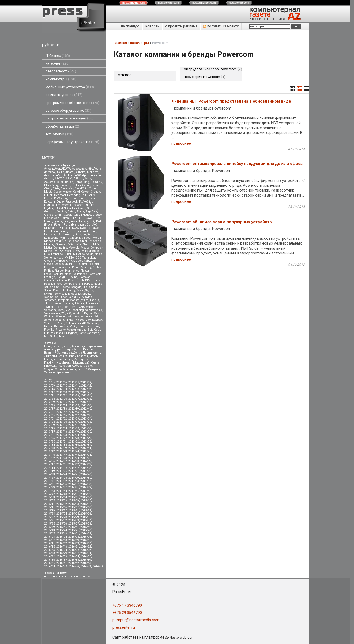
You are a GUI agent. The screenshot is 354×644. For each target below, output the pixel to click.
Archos (49, 179)
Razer (72, 280)
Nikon (68, 254)
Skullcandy (69, 290)
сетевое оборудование (68, 111)
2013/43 (62, 451)
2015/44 (62, 530)
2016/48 (98, 566)
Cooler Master (63, 192)
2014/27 (50, 478)
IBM (97, 218)
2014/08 (74, 461)
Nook (60, 258)
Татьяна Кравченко (58, 372)
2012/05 (50, 382)
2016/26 (86, 550)
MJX (96, 244)
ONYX (70, 261)
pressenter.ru (124, 627)
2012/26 (62, 399)
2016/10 (86, 540)
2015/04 (62, 497)
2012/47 (74, 415)
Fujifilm (89, 205)
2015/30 (86, 517)
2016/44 (50, 566)
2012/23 (74, 396)
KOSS (75, 228)
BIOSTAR (96, 182)
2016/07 (50, 540)
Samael (57, 346)
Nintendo (79, 254)
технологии (59, 134)
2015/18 (86, 507)
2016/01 (74, 533)
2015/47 (50, 533)
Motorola (74, 248)
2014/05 (86, 458)
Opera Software (85, 261)
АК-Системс (90, 323)
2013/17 (50, 432)
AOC (78, 175)
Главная (120, 43)
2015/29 (74, 517)
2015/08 (62, 501)
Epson (92, 198)
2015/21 (74, 510)
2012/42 (62, 412)
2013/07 (74, 422)
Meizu (97, 238)
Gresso (97, 215)
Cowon (85, 192)
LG (59, 235)
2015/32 (62, 520)
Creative (96, 192)
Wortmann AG (89, 317)
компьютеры (61, 79)
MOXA (59, 251)
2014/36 (62, 484)
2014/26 (86, 474)
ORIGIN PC (69, 264)
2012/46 (62, 415)
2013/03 (74, 419)
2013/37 (86, 445)
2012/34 (62, 405)
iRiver (58, 225)
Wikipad (49, 317)
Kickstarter (51, 228)
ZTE (68, 323)
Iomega (84, 221)
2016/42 (74, 563)
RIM (88, 280)
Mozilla (69, 251)
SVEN (81, 297)
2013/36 (74, 445)
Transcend (93, 303)
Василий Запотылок (58, 353)
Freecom (78, 205)
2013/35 (62, 445)
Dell (83, 195)
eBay (64, 198)
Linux (78, 235)
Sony (58, 294)
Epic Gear (94, 330)
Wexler (98, 313)
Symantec (50, 300)
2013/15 (74, 428)
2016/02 (86, 533)
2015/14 (86, 504)
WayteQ (66, 313)
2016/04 (62, 537)
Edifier (73, 198)
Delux (91, 195)
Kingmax (72, 333)
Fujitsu (49, 208)
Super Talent (68, 297)
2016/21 (74, 547)
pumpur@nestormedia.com (136, 620)
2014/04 (74, 458)
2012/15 (74, 389)
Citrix (56, 188)
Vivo (47, 313)
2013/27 (62, 438)
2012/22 (62, 396)
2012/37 (50, 409)
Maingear (85, 238)
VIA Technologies (77, 310)
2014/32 (62, 481)
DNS (57, 198)
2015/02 (86, 494)
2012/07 (74, 382)
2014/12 (74, 464)
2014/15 (62, 468)
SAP (58, 287)
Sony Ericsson (70, 294)
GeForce (92, 208)
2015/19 (50, 510)
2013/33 (86, 442)
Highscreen (52, 218)
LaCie (95, 228)
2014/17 (74, 468)
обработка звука (62, 126)
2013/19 (74, 432)
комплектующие (64, 95)
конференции (68, 576)
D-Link (48, 195)
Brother (76, 185)
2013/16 (86, 428)
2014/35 (50, 484)
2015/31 (50, 520)
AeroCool (50, 172)
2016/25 (74, 550)
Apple (86, 175)
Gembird (50, 211)
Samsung (96, 284)
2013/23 (62, 435)
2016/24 (62, 550)
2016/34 (74, 557)
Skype (80, 290)
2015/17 (74, 507)
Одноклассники (88, 326)
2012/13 (50, 389)
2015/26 (86, 514)
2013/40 (74, 448)
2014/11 (62, 464)
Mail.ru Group (69, 238)
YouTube (50, 323)
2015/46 (86, 530)
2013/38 (50, 448)
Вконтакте (61, 326)
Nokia (90, 254)
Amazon (49, 175)
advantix (87, 169)
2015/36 (62, 524)
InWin (74, 221)
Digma (48, 198)
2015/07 (50, 501)
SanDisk (50, 287)
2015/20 (62, 510)
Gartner (72, 208)
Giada (80, 211)
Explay (60, 202)
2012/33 (50, 405)
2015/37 (74, 524)
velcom (91, 307)
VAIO (82, 307)
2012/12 (86, 386)
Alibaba (80, 172)
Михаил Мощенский (76, 363)
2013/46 (50, 455)
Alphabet (93, 172)
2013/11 (74, 425)
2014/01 (86, 455)
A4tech (49, 169)
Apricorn (96, 175)
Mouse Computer (92, 248)
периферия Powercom (205, 77)
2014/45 (74, 491)
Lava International (56, 231)
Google (68, 215)
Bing (86, 182)
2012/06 (62, 382)
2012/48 (86, 415)
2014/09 (86, 461)
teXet (85, 300)
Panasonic (64, 267)
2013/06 (62, 422)
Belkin (69, 182)
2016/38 (74, 560)
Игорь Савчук (63, 359)
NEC (47, 254)
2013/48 (74, 455)
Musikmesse (90, 251)
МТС (73, 326)
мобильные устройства (70, 87)
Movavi (49, 251)
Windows (74, 317)
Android (69, 175)
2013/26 (50, 438)
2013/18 (62, 432)
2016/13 (74, 543)
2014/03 (62, 458)
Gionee (49, 215)
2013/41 (86, 448)
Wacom (55, 313)
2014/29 (74, 478)
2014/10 (50, 464)
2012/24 (86, 396)
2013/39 (62, 448)
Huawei (88, 218)
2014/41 (74, 487)
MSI (78, 251)
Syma (89, 297)
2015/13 (74, 504)
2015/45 (74, 530)
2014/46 (86, 491)
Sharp (86, 287)
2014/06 (50, 461)
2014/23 (50, 474)
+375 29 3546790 (127, 613)
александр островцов (58, 349)
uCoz (65, 307)
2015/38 (86, 524)
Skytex (89, 290)
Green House (82, 215)
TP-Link (79, 303)
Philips (49, 271)
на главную (130, 26)
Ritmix (96, 280)
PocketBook (51, 274)
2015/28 (62, 517)
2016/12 (62, 543)
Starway (85, 294)
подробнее (181, 143)
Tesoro (63, 336)
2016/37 (62, 560)
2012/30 (62, 402)
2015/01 (74, 494)
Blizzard (65, 185)
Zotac (61, 323)
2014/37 (74, 484)
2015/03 (50, 497)
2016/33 (62, 557)
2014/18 (86, 468)
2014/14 (50, 468)
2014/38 (86, 484)
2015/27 (50, 517)
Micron (49, 244)
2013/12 (86, 425)
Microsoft (60, 244)
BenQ (78, 182)
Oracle (57, 264)
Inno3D (60, 333)
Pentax (97, 267)
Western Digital (83, 313)
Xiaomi (57, 320)
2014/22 (86, 471)
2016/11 (50, 543)
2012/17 (50, 392)
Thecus (94, 300)
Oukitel (82, 264)
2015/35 (50, 524)
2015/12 (62, 504)
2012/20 (86, 392)
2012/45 (50, 415)
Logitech (88, 235)
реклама (85, 576)
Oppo (48, 264)
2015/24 (62, 514)
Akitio (60, 172)
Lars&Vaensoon (89, 333)
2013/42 (50, 451)
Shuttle (96, 287)
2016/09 (74, 540)
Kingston (65, 228)
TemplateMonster (69, 300)
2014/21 (74, 471)
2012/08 (86, 382)
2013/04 (86, 419)
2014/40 (62, 487)
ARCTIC (59, 179)
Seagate (76, 287)
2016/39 (86, 560)
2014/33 (74, 481)
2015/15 (50, 507)
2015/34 (86, 520)
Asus (88, 179)
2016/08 (62, 540)
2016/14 (86, 543)
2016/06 (86, 537)
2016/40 (50, 563)
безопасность (61, 71)
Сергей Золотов (65, 369)
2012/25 (50, 399)
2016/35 (86, 557)
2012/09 (50, 386)
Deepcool (60, 195)
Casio (95, 185)
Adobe (76, 169)
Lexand (92, 231)
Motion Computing (56, 248)
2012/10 (62, 386)
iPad (98, 221)
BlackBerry (51, 185)
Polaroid (82, 274)
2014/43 (50, 491)
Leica (72, 231)
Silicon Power (52, 290)
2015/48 (62, 533)
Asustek (50, 182)
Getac (71, 211)
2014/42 (86, 487)
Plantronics (72, 271)
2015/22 (86, 510)
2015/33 (74, 520)
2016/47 (86, 566)
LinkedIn (67, 235)
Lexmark (50, 235)
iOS (92, 221)
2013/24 (74, 435)
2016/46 (74, 566)
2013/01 (50, 419)
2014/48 (62, 494)
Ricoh (80, 280)
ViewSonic (96, 310)
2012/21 (50, 396)
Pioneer (59, 271)
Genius (61, 211)
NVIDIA (69, 258)
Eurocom (50, 202)
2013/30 (50, 442)
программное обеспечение (72, 103)
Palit (53, 267)
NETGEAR (51, 336)
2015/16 (62, 507)
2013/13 (50, 428)
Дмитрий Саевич (56, 356)
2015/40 (62, 527)
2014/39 (50, 487)
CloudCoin (81, 188)
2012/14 (62, 389)
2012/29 (50, 402)
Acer (57, 169)
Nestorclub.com (182, 637)
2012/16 (86, 389)
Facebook (72, 202)
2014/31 (50, 481)
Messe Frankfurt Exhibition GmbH (66, 241)
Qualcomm (51, 280)
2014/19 (50, 471)
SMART (49, 294)
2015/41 (74, 527)
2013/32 (74, 442)
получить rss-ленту (221, 26)
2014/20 (62, 471)
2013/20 (86, 432)
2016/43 (86, 563)
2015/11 (50, 504)
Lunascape (51, 238)
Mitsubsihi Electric (80, 244)
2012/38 (62, 409)
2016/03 (50, 537)
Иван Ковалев (79, 356)
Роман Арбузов (72, 366)
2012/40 (86, 409)
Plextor (85, 271)
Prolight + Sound (67, 277)
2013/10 (62, 425)
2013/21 (50, 435)
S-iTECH (84, 284)
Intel (66, 221)
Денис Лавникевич (87, 353)
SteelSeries (51, 297)
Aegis (97, 169)
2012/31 (74, 402)
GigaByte (91, 211)
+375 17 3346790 (127, 605)
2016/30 (74, 553)
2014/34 (86, 481)
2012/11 (74, 386)
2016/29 (62, 553)
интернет (58, 63)
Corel (76, 192)
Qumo (63, 280)
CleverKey (67, 188)
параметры (140, 43)
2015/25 (74, 514)
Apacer (71, 330)
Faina (48, 346)
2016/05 (74, 537)
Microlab (95, 241)
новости (152, 26)
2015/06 (86, 497)
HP (73, 218)
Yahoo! (80, 320)
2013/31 (62, 442)
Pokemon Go (68, 274)
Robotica (50, 284)
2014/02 (50, 458)
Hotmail (65, 218)
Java (81, 225)
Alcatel (70, 172)
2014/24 (62, 474)
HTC (79, 218)
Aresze (82, 330)
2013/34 (50, 445)
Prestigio (50, 277)
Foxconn (66, 205)
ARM (69, 179)
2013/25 (86, 435)
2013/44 (74, 451)
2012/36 (86, 405)
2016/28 (50, 553)
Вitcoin (48, 326)
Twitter (49, 307)
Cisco (48, 188)
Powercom (95, 274)
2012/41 (50, 412)
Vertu (61, 310)
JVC (94, 225)
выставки (51, 576)
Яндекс (61, 330)
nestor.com (134, 3)
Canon (86, 185)
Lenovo (81, 231)
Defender (73, 195)
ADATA (66, 169)
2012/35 (74, 405)
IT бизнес (58, 56)
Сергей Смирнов (89, 369)
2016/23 (50, 550)
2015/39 (50, 527)
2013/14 (62, 428)
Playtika (49, 330)
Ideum (48, 221)
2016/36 (50, 560)
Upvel (73, 307)
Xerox (48, 320)
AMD (59, 175)
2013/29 (86, 438)
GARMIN (60, 208)
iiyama (58, 221)
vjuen (67, 346)
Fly (58, 205)
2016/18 (62, 547)
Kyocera (85, 228)
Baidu (60, 182)
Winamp (61, 317)
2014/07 (62, 461)
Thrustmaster (53, 303)
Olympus (59, 261)
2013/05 (50, 422)
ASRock (78, 179)
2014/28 (62, 478)
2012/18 (62, 392)
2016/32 (50, 557)
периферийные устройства (72, 142)
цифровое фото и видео (69, 118)
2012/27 (74, 399)
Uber (57, 307)
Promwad (85, 277)
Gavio (82, 208)
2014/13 (86, 464)
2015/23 (50, 514)
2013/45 (86, 451)
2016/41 (62, 563)
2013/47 (62, 455)
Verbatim (50, 310)
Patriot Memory (82, 267)
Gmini (59, 215)
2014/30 (86, 478)
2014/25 (74, 474)
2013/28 (74, 438)
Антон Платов (83, 349)
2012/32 (86, 402)
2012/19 (74, 392)
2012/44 (86, 412)
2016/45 (62, 566)
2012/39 (74, 409)
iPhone (48, 225)
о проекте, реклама (181, 26)
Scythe (66, 287)
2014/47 (50, 494)
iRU (65, 225)
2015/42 (86, 527)
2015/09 (74, 501)
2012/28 (86, 399)
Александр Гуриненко (87, 346)
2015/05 (74, 497)
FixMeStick (86, 202)
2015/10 (86, 501)
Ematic (82, 198)
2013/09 (50, 425)
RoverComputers (67, 284)
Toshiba (68, 303)
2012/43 (74, 412)
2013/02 (62, 419)
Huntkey (49, 333)
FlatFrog (49, 205)
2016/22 (86, 547)
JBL (88, 225)
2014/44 (62, 491)
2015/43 (50, 530)
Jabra (73, 225)
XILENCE (69, 320)
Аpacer (76, 323)
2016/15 (50, 547)
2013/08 (86, 422)
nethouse (57, 254)
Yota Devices (94, 320)
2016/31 (86, 553)
